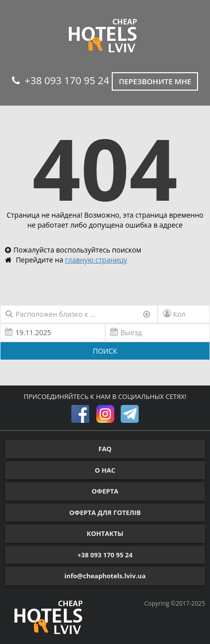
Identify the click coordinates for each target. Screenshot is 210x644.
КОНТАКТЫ (105, 533)
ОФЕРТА (105, 491)
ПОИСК (105, 351)
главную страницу (96, 260)
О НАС (105, 470)
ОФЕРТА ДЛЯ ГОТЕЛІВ (105, 513)
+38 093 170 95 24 (61, 80)
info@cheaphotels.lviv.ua (105, 576)
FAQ (105, 449)
